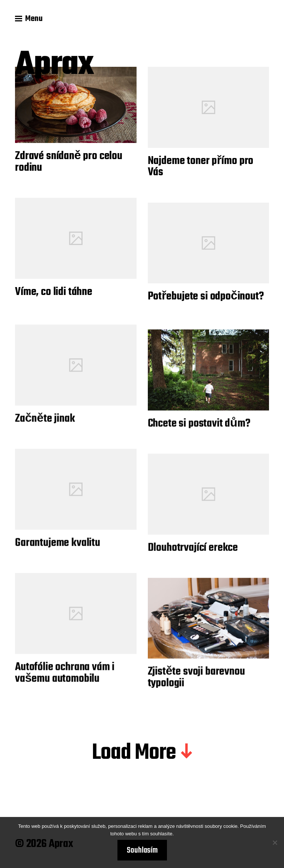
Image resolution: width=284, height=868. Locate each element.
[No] (275, 842)
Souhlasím (142, 850)
